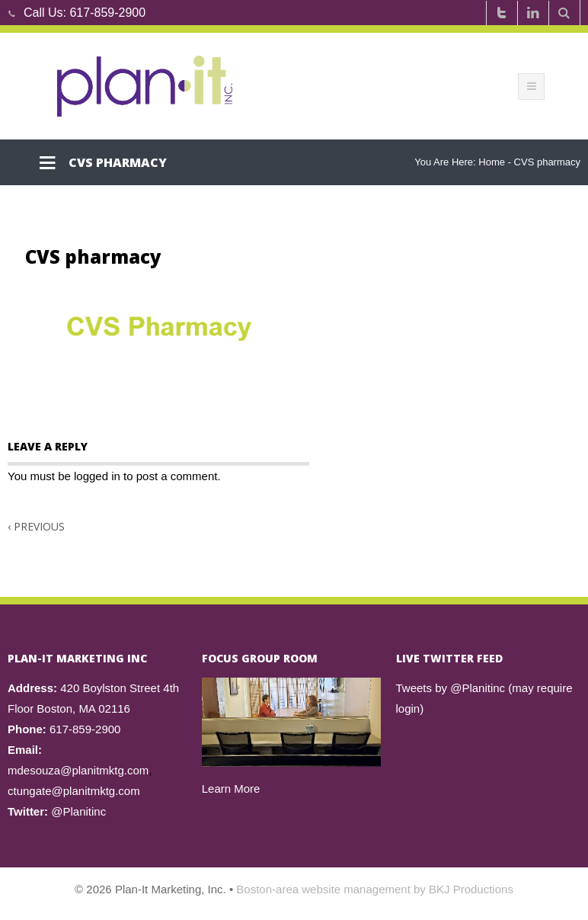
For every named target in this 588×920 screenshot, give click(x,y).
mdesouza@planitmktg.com (78, 770)
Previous (36, 526)
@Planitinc (78, 811)
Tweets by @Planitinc (451, 688)
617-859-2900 (107, 13)
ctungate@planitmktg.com (74, 791)
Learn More (231, 789)
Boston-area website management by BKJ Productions (375, 889)
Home (492, 162)
